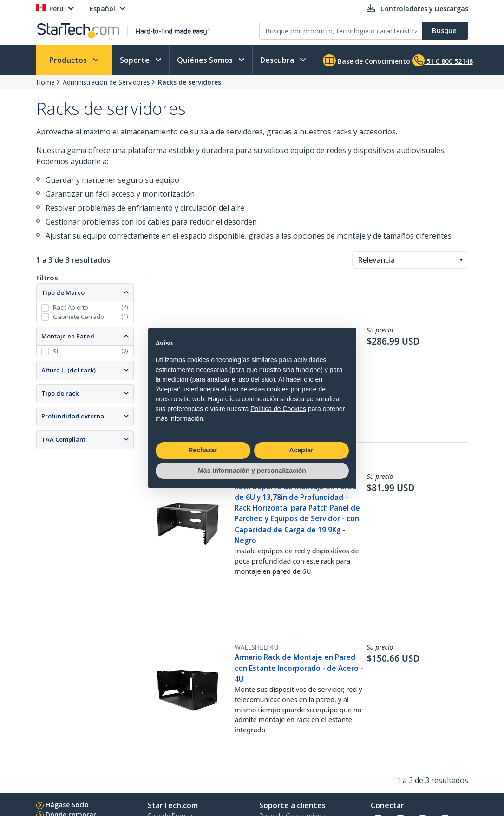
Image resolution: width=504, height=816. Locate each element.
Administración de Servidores (106, 82)
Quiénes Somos (206, 60)
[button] (461, 260)
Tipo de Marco (63, 292)
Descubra (278, 60)
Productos (69, 60)
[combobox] (410, 260)
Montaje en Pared (68, 336)
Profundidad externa (73, 416)
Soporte (136, 60)
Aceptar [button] (301, 450)
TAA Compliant (63, 439)
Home (46, 82)
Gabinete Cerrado (79, 317)
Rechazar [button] (203, 450)
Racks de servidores (190, 82)
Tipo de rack (60, 393)
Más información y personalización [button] (252, 471)
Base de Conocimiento (367, 60)
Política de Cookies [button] (278, 409)
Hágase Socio (67, 805)
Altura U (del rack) (69, 370)
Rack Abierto (71, 307)
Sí (56, 351)
